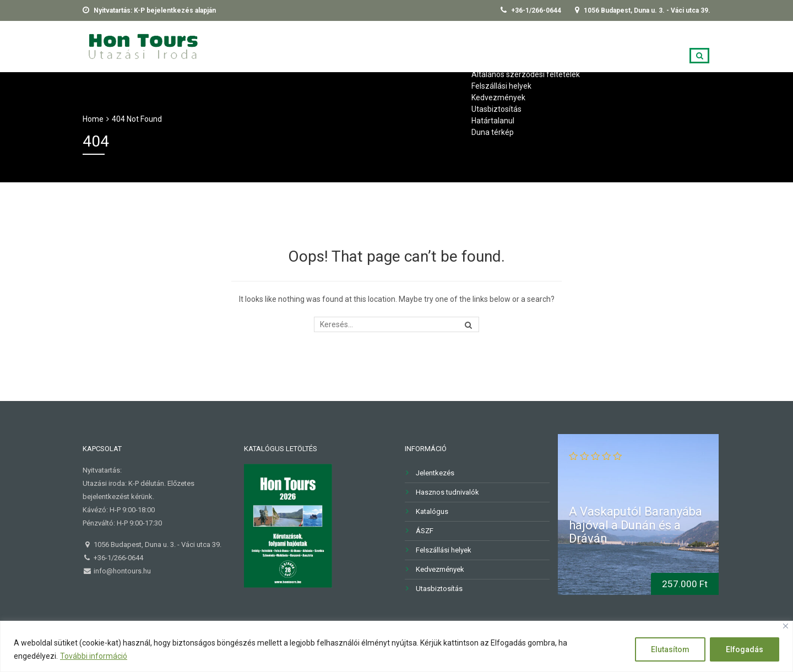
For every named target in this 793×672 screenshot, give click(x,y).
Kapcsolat (531, 45)
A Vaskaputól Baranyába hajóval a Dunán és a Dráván (636, 525)
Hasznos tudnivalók (447, 492)
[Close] (786, 626)
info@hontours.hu (121, 571)
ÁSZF (425, 531)
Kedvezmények (440, 569)
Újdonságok (387, 45)
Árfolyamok (673, 45)
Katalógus (432, 511)
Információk (461, 45)
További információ (94, 656)
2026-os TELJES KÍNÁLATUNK (285, 45)
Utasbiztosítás (439, 589)
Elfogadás (745, 649)
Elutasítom (670, 649)
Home (93, 119)
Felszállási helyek (444, 550)
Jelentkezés (601, 45)
